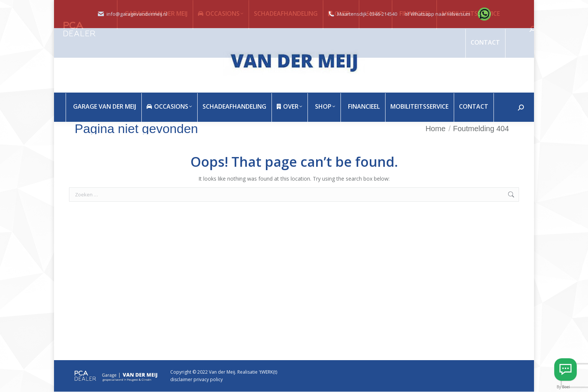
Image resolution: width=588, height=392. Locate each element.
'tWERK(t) (268, 372)
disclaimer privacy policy (196, 379)
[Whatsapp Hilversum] (565, 370)
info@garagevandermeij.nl (137, 14)
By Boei (563, 387)
